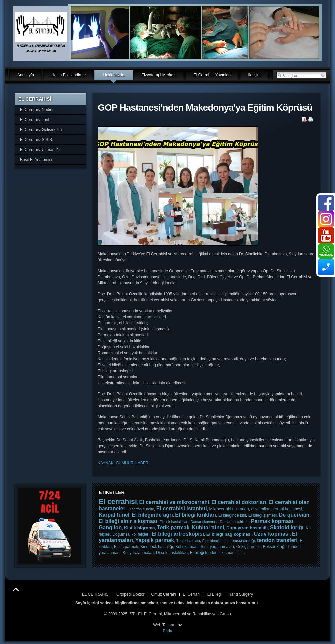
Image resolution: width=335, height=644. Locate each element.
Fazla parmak (126, 547)
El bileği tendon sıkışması (213, 553)
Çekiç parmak (248, 547)
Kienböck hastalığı (157, 547)
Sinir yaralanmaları (217, 547)
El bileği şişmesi (262, 515)
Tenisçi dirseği (242, 541)
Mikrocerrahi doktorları (229, 509)
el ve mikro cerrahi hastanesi (276, 509)
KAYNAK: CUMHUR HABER (123, 463)
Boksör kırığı (274, 547)
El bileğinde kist (232, 515)
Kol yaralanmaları (138, 553)
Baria (167, 631)
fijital (242, 553)
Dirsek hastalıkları (172, 553)
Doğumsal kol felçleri (131, 534)
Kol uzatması (187, 547)
